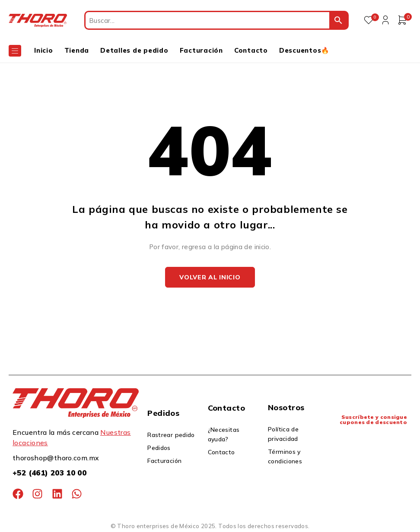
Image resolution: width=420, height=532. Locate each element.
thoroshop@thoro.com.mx (56, 459)
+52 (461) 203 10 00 (49, 473)
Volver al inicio (210, 278)
